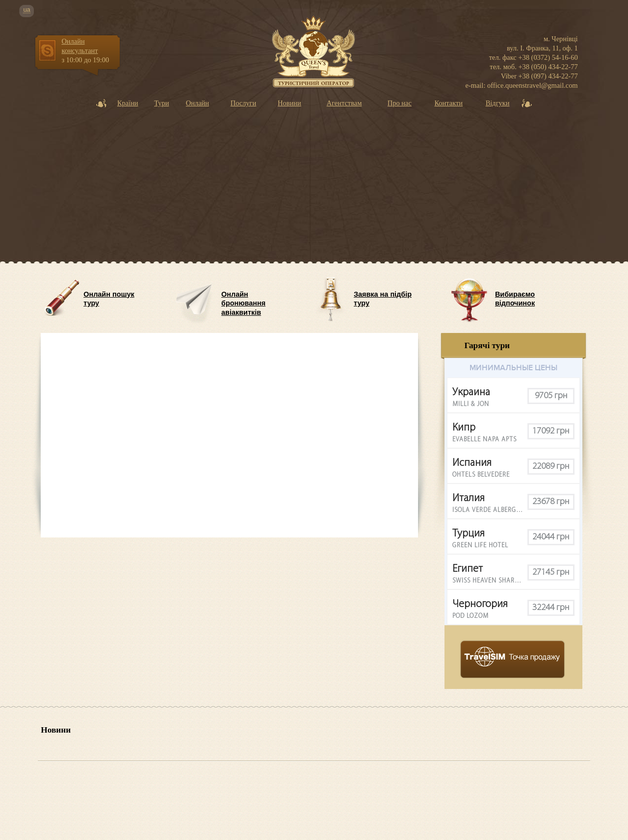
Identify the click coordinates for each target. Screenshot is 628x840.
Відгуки (498, 103)
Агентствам (344, 103)
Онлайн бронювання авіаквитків (243, 301)
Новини (289, 103)
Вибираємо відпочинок (515, 299)
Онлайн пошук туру (109, 299)
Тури (161, 103)
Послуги (243, 103)
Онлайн (197, 103)
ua (26, 10)
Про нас (400, 103)
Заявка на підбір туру (383, 299)
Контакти (448, 103)
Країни (128, 103)
